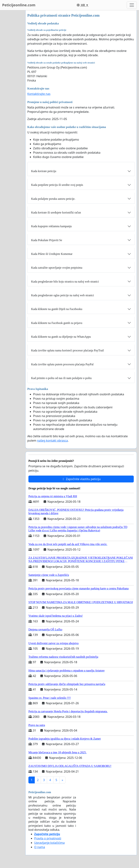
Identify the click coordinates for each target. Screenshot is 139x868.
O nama (40, 847)
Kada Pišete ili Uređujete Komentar (52, 254)
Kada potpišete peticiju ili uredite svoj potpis (57, 185)
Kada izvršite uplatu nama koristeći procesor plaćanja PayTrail (68, 350)
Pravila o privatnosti (48, 838)
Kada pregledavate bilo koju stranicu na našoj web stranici (65, 282)
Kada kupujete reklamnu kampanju (51, 226)
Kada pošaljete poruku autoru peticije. (53, 199)
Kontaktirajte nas (39, 94)
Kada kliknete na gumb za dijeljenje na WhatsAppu (61, 337)
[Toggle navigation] (132, 5)
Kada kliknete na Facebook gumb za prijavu (57, 323)
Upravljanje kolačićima (49, 843)
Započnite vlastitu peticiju (81, 479)
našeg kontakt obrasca (52, 441)
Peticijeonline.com (19, 5)
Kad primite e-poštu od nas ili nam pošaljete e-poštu (61, 378)
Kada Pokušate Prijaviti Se (47, 240)
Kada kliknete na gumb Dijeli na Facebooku (57, 309)
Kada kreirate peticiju (44, 171)
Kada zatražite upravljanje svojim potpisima (57, 268)
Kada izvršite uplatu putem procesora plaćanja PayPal (62, 364)
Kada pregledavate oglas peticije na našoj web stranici (63, 295)
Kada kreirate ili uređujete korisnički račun (56, 212)
